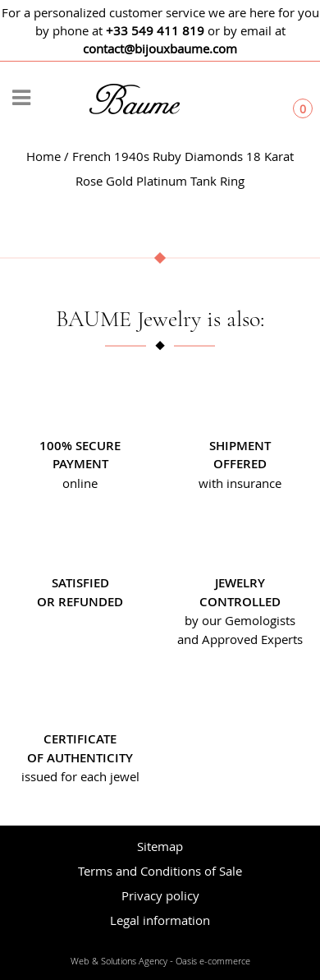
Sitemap (160, 846)
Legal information (160, 920)
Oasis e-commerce (213, 961)
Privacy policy (160, 895)
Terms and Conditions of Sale (160, 871)
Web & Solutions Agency (119, 961)
